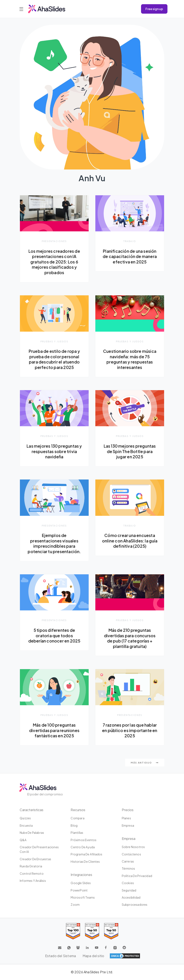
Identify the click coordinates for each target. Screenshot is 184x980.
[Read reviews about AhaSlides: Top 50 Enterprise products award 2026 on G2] (111, 932)
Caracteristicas (32, 810)
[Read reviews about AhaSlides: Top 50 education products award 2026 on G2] (92, 932)
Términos (128, 869)
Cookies (128, 883)
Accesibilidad (131, 898)
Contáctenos (131, 855)
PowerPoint (79, 890)
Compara (77, 818)
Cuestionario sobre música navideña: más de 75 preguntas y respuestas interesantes (130, 359)
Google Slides (81, 883)
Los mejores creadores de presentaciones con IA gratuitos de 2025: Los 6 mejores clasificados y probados (54, 262)
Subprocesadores (135, 905)
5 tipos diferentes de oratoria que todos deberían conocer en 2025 (54, 636)
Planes (126, 818)
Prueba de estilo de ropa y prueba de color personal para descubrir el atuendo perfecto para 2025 (54, 359)
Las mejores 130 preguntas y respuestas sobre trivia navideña (54, 452)
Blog (74, 826)
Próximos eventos (84, 840)
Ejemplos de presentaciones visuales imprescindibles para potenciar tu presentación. (54, 544)
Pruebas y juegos (54, 341)
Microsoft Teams (83, 898)
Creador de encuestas (35, 859)
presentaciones (54, 241)
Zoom (75, 905)
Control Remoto (32, 874)
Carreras (128, 862)
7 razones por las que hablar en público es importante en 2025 (130, 730)
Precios (128, 810)
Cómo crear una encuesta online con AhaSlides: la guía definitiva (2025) (130, 541)
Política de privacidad (137, 876)
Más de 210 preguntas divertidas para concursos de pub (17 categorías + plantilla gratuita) (130, 638)
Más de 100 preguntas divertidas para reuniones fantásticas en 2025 (54, 730)
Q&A (23, 840)
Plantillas (77, 833)
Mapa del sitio (93, 956)
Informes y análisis (33, 881)
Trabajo (130, 241)
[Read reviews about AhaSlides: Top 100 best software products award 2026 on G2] (73, 932)
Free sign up (154, 9)
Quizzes (25, 818)
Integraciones (81, 875)
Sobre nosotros (133, 847)
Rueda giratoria (31, 867)
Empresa (128, 826)
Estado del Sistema (60, 956)
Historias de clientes (85, 862)
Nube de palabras (32, 833)
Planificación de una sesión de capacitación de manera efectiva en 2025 (130, 256)
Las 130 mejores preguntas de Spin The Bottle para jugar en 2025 (130, 452)
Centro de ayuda (83, 847)
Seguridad (129, 890)
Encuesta (26, 826)
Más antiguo (145, 763)
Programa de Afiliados (86, 855)
